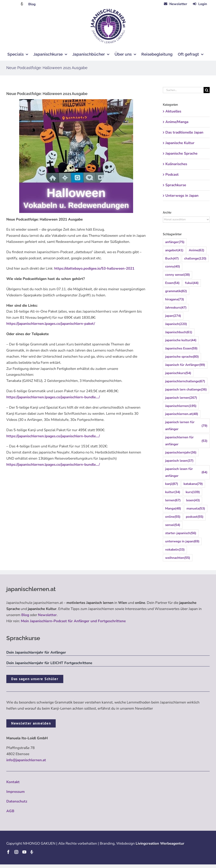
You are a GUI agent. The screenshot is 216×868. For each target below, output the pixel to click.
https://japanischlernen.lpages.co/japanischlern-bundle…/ (53, 397)
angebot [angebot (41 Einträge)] (174, 250)
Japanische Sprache (181, 153)
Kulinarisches (176, 164)
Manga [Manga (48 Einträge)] (173, 509)
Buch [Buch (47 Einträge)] (172, 259)
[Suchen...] (183, 90)
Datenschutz (17, 801)
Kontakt (13, 782)
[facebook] (8, 852)
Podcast (172, 175)
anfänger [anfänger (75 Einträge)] (175, 242)
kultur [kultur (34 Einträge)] (173, 492)
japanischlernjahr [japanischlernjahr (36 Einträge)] (181, 453)
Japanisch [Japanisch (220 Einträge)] (176, 324)
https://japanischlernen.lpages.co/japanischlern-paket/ (51, 324)
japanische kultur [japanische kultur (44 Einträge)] (181, 340)
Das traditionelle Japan (184, 132)
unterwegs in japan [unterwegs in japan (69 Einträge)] (182, 541)
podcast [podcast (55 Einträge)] (195, 517)
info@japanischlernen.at (26, 760)
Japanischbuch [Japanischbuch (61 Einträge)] (179, 332)
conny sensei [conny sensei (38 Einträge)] (178, 275)
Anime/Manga (177, 122)
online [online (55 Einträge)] (173, 517)
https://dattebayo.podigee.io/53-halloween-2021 (94, 268)
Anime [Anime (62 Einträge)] (196, 250)
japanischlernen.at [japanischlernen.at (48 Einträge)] (182, 414)
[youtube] (24, 852)
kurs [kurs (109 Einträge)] (193, 492)
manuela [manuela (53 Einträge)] (196, 509)
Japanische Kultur (180, 143)
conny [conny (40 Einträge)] (173, 267)
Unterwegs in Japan (182, 196)
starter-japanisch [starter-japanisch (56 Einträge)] (181, 533)
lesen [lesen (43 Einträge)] (193, 500)
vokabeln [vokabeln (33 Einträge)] (175, 550)
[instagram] (16, 852)
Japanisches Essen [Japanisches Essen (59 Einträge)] (181, 348)
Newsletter (47, 615)
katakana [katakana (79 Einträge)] (193, 484)
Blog (32, 4)
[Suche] (207, 90)
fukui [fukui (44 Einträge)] (192, 283)
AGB (10, 811)
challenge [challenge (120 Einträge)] (195, 259)
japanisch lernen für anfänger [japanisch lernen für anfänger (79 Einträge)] (186, 426)
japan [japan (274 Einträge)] (173, 316)
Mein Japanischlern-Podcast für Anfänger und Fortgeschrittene (73, 621)
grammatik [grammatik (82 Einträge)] (176, 291)
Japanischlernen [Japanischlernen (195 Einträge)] (181, 406)
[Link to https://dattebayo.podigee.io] (22, 4)
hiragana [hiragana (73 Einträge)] (175, 299)
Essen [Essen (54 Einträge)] (172, 283)
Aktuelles (173, 111)
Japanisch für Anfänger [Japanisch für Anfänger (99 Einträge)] (185, 365)
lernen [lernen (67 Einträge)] (173, 500)
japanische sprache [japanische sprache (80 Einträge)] (182, 357)
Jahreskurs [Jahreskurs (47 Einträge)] (176, 308)
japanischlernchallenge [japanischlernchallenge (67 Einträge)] (185, 381)
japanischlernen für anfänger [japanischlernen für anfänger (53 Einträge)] (186, 441)
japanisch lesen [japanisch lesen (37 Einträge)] (179, 461)
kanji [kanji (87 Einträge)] (172, 484)
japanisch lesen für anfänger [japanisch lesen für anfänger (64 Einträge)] (186, 472)
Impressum (16, 792)
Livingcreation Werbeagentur (160, 843)
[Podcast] (32, 852)
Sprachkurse (176, 185)
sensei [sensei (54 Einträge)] (173, 525)
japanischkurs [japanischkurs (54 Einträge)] (178, 373)
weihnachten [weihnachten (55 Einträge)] (178, 558)
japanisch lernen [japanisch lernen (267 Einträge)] (181, 398)
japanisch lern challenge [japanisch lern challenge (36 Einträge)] (186, 390)
